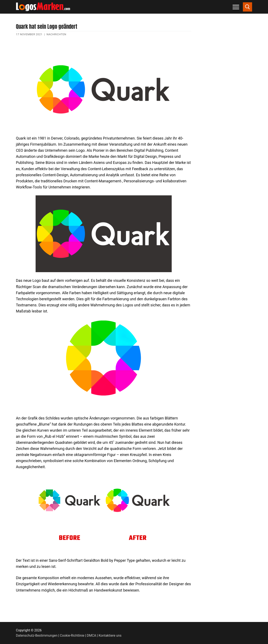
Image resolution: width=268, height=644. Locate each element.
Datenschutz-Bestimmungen (37, 636)
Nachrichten (56, 34)
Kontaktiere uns (110, 636)
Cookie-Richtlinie (72, 636)
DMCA (92, 636)
